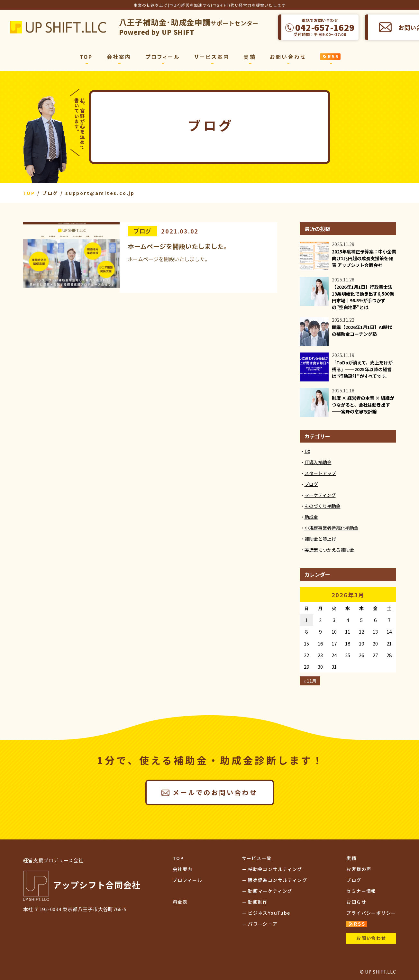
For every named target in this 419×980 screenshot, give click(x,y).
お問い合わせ (288, 57)
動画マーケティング (270, 891)
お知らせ (356, 902)
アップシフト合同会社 (58, 27)
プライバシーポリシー (371, 913)
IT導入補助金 (318, 462)
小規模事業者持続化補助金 (332, 528)
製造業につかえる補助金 (329, 550)
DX (307, 451)
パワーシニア (263, 924)
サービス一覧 (257, 858)
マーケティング (320, 495)
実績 (250, 57)
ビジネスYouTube (269, 913)
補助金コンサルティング (275, 869)
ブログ (143, 231)
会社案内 (119, 57)
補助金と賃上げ (320, 539)
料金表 (180, 902)
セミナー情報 (361, 891)
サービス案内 (212, 57)
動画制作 (258, 902)
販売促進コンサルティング (278, 880)
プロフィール (163, 57)
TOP (86, 57)
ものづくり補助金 (323, 506)
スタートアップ (320, 473)
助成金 (311, 517)
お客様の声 (359, 869)
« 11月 (310, 681)
